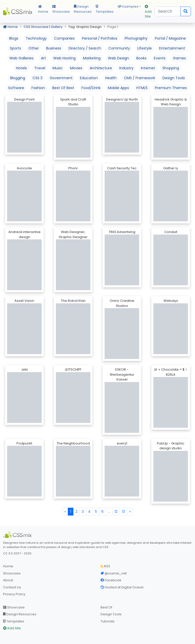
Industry (126, 68)
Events (160, 58)
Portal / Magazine (170, 38)
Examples (128, 6)
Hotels (21, 68)
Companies (64, 38)
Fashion (38, 88)
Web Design (118, 58)
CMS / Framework (140, 78)
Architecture (101, 68)
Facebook (111, 580)
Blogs (14, 38)
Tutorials (108, 621)
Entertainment (172, 48)
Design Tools (174, 78)
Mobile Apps (118, 88)
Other (34, 48)
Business (54, 48)
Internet (148, 68)
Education (89, 78)
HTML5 (142, 88)
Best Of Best (63, 88)
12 (116, 511)
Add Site (148, 12)
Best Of (106, 607)
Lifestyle (145, 48)
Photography (136, 38)
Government (61, 78)
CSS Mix (18, 11)
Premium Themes (171, 88)
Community (119, 48)
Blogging (18, 78)
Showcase (61, 9)
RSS (105, 566)
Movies (76, 68)
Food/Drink (91, 88)
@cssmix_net (114, 573)
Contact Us (12, 587)
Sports (15, 48)
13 (123, 511)
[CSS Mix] (18, 535)
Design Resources (83, 9)
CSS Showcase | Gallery (43, 27)
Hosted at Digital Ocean (122, 587)
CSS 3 (37, 78)
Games (179, 58)
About (8, 580)
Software (16, 88)
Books (141, 58)
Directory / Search (85, 48)
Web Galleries (21, 58)
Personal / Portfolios (100, 38)
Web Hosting (64, 58)
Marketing (92, 58)
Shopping (171, 68)
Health (111, 78)
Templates (105, 9)
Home (43, 9)
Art (43, 58)
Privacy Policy (14, 594)
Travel (40, 68)
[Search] (168, 11)
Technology (36, 38)
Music (58, 68)
